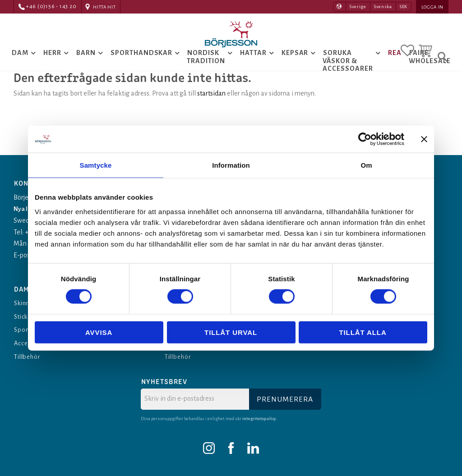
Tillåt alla (363, 332)
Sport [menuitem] (23, 330)
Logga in (432, 7)
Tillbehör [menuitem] (29, 357)
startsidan (211, 122)
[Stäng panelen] (424, 139)
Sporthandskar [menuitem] (141, 67)
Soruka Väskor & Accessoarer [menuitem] (348, 75)
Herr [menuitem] (52, 67)
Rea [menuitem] (395, 67)
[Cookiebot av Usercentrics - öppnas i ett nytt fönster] (365, 139)
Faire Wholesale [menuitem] (430, 71)
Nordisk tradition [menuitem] (206, 71)
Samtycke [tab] (96, 165)
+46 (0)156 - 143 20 (51, 7)
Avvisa (99, 332)
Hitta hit (104, 7)
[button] (407, 46)
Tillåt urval (231, 332)
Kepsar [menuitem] (295, 67)
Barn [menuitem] (86, 67)
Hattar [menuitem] (253, 67)
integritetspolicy (260, 419)
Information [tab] (231, 165)
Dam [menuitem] (20, 67)
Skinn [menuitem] (23, 303)
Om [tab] (366, 165)
